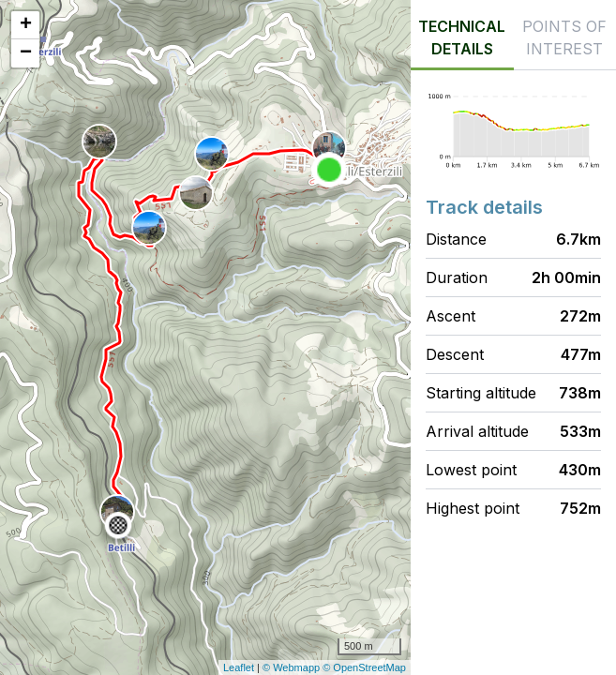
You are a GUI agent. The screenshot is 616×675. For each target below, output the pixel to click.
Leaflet (239, 667)
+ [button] (26, 25)
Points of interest (564, 37)
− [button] (26, 53)
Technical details (462, 37)
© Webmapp (293, 667)
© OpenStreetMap (364, 667)
